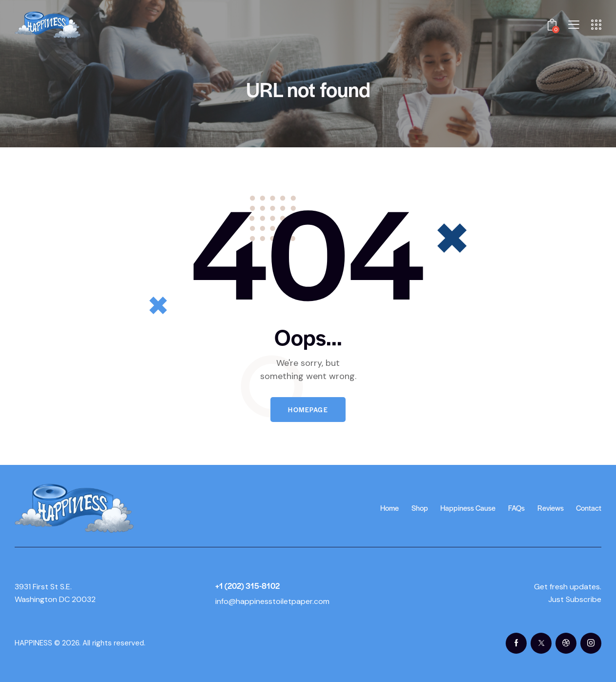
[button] (574, 25)
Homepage (308, 410)
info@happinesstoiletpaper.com (272, 601)
